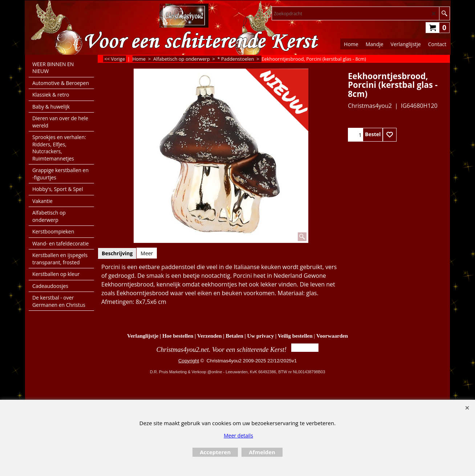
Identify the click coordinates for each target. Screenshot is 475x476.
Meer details (238, 436)
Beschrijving (117, 253)
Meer (147, 253)
